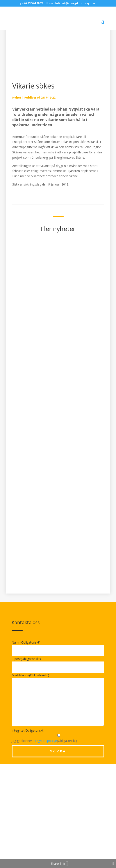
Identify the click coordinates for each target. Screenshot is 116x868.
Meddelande (30, 675)
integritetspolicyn (45, 741)
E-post (26, 659)
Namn (26, 642)
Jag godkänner (34, 741)
